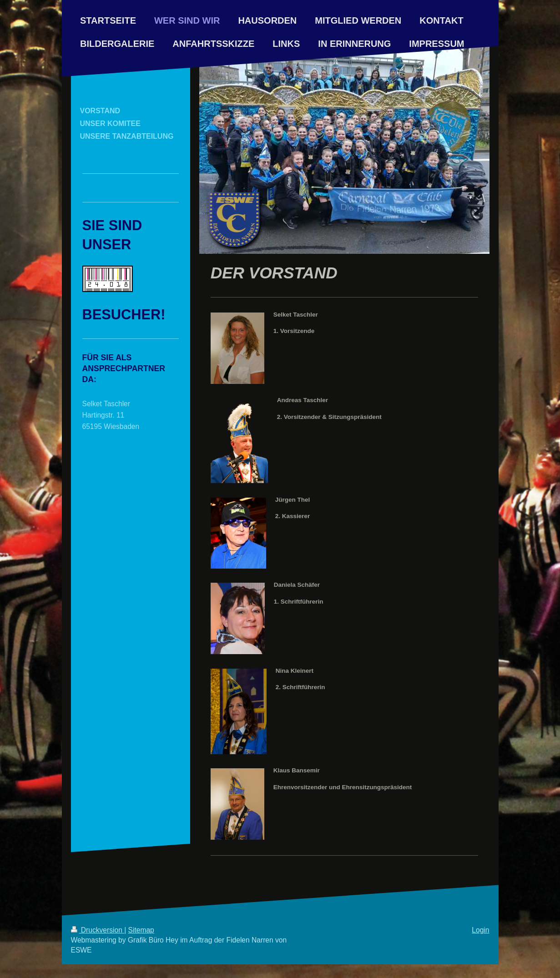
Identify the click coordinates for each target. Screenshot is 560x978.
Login (480, 930)
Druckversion (98, 930)
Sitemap (141, 930)
